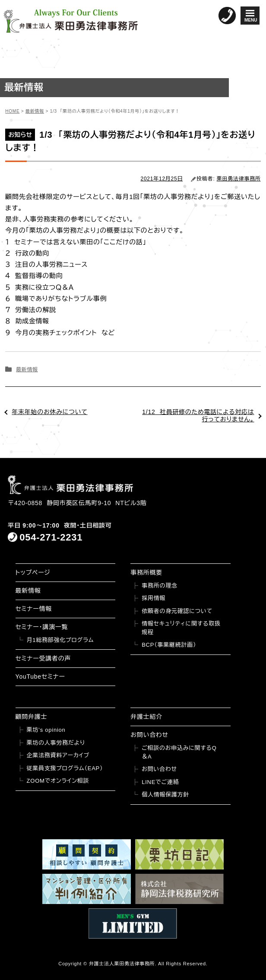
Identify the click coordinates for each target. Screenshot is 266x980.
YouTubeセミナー (40, 677)
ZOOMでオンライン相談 (58, 781)
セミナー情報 (34, 609)
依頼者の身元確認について (177, 611)
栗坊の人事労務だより (56, 743)
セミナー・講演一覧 (42, 627)
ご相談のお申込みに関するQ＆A (179, 752)
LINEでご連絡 (160, 782)
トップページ (33, 572)
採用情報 (154, 598)
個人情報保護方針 (165, 795)
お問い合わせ (149, 735)
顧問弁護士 (32, 717)
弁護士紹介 (146, 717)
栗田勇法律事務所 (239, 179)
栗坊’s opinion (46, 730)
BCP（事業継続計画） (169, 645)
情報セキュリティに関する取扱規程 (181, 628)
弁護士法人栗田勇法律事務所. (123, 964)
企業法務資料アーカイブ (58, 755)
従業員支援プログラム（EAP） (65, 768)
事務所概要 (146, 572)
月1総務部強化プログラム (60, 640)
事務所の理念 (160, 586)
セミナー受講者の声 (43, 658)
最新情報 (27, 370)
